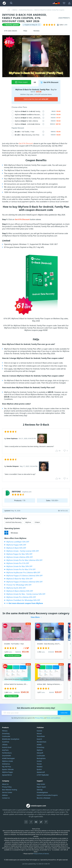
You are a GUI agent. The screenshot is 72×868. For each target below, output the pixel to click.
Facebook (31, 822)
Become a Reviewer (44, 798)
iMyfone (28, 522)
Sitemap (40, 790)
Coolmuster (6, 736)
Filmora (5, 731)
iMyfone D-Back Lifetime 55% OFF (20, 591)
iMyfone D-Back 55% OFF (16, 548)
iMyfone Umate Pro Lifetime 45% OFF (21, 597)
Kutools (40, 731)
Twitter (41, 822)
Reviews (37, 31)
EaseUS (39, 739)
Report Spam (41, 787)
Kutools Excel (7, 747)
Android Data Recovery (13, 522)
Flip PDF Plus (7, 767)
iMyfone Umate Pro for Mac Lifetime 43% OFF (24, 560)
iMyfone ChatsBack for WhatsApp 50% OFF (23, 600)
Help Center (41, 784)
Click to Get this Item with (36, 99)
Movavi (39, 734)
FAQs (25, 31)
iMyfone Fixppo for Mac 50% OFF (19, 554)
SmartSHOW (6, 756)
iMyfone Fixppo (7, 772)
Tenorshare (41, 736)
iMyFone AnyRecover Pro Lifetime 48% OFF (23, 573)
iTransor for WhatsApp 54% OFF (19, 585)
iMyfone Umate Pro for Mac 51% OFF (21, 569)
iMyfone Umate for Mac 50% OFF (19, 566)
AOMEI (39, 745)
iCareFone (6, 742)
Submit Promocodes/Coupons (47, 795)
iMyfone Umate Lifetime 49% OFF (20, 557)
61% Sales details (11, 31)
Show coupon (21, 82)
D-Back (37, 522)
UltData (5, 745)
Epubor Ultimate (8, 769)
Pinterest (46, 822)
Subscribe (64, 713)
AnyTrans (5, 750)
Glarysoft (40, 753)
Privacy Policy (39, 718)
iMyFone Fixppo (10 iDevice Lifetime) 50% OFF (24, 582)
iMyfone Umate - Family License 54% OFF (23, 551)
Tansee (39, 764)
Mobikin (40, 767)
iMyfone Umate (7, 761)
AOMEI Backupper (8, 758)
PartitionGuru (7, 753)
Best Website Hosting (10, 790)
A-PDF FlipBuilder (43, 775)
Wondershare (42, 742)
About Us (5, 784)
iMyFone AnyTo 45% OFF (16, 588)
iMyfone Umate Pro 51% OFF (18, 563)
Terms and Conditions (53, 718)
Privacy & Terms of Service (41, 854)
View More (35, 617)
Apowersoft (41, 772)
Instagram (26, 822)
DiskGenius (6, 764)
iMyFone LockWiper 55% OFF (18, 542)
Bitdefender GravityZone (11, 739)
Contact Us (6, 798)
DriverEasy (6, 734)
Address (5, 795)
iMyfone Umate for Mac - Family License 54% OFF (26, 594)
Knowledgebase (42, 792)
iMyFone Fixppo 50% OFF (16, 545)
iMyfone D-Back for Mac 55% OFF (19, 579)
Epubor (39, 769)
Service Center (7, 792)
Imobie (39, 761)
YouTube (36, 822)
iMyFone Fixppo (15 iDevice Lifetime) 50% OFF (24, 576)
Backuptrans (41, 758)
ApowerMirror (7, 775)
